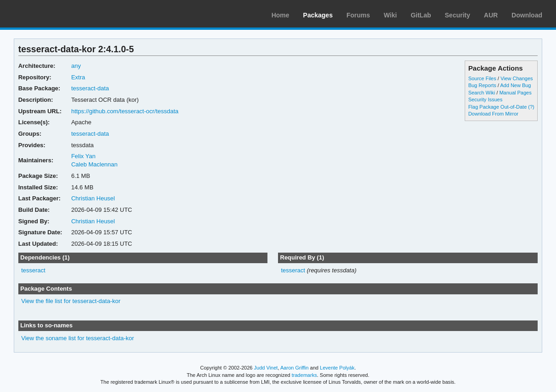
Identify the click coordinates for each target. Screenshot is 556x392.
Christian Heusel (93, 198)
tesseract (33, 270)
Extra (78, 77)
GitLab (421, 15)
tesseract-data (90, 88)
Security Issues (485, 99)
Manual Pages (515, 93)
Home (281, 15)
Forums (358, 15)
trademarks (304, 375)
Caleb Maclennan (94, 164)
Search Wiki (482, 93)
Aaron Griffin (295, 368)
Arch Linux (50, 14)
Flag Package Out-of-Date (498, 107)
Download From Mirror (493, 114)
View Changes (517, 78)
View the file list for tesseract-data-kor (71, 301)
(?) (531, 107)
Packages (318, 15)
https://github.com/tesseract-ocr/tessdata (125, 111)
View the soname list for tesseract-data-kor (78, 338)
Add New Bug (515, 85)
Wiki (391, 15)
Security (458, 15)
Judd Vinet (266, 368)
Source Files (482, 78)
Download (527, 15)
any (76, 66)
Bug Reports (482, 85)
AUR (491, 15)
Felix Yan (83, 156)
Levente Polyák (337, 368)
